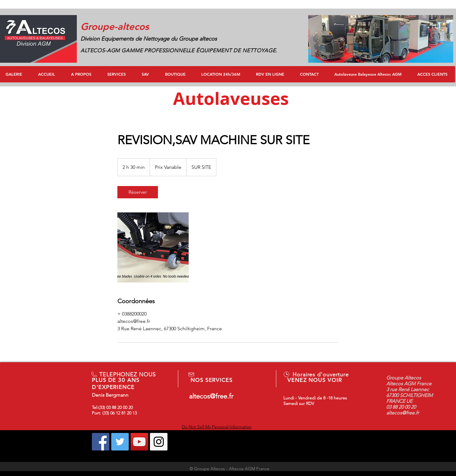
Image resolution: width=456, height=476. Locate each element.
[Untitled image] (153, 248)
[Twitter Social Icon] (120, 442)
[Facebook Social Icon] (101, 442)
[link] (138, 192)
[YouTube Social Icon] (139, 442)
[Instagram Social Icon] (159, 442)
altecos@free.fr (211, 396)
